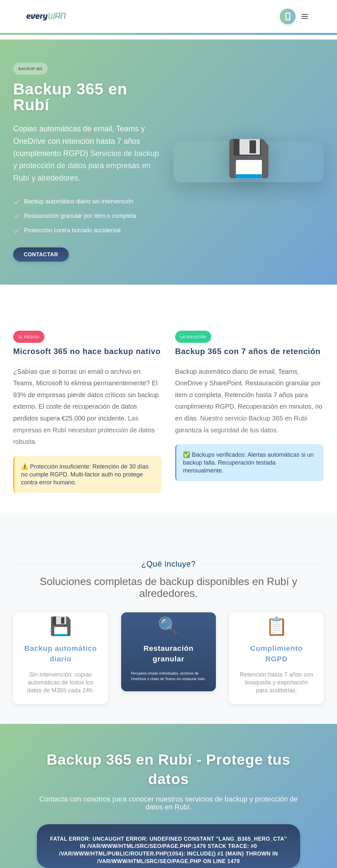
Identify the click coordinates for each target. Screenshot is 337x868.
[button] (305, 16)
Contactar (41, 254)
